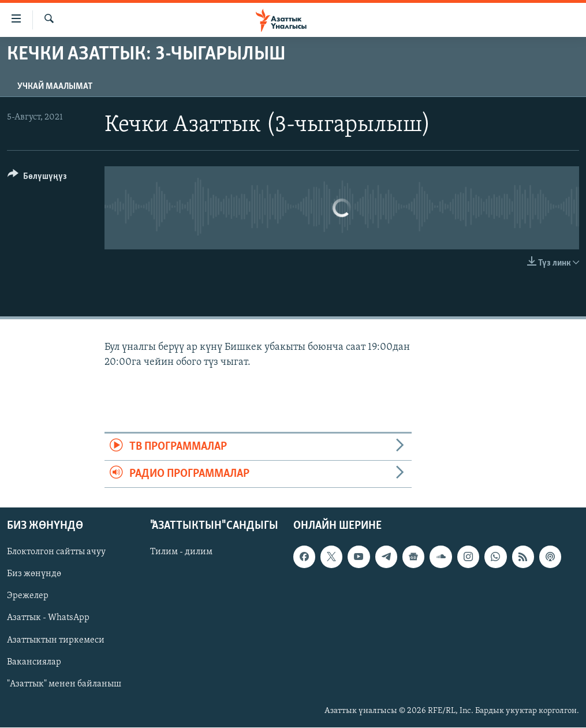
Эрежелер (28, 596)
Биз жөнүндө (34, 574)
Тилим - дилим (181, 552)
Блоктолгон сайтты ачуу (56, 552)
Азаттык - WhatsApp (48, 618)
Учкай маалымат (55, 87)
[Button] (37, 178)
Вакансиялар (34, 662)
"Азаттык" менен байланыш (64, 684)
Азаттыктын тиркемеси (56, 640)
